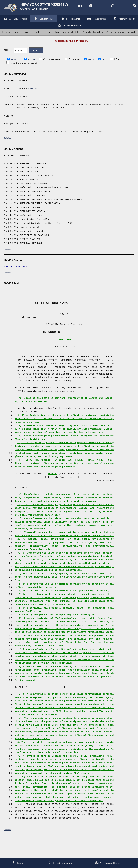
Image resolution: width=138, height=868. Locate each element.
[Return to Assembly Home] (42, 8)
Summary (16, 79)
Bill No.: (8, 68)
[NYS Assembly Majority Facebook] (14, 23)
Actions (32, 79)
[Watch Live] (3, 23)
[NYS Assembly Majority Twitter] (26, 23)
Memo (92, 79)
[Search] (59, 23)
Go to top (7, 158)
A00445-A (34, 108)
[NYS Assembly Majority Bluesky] (48, 23)
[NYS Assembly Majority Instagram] (37, 23)
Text (105, 79)
